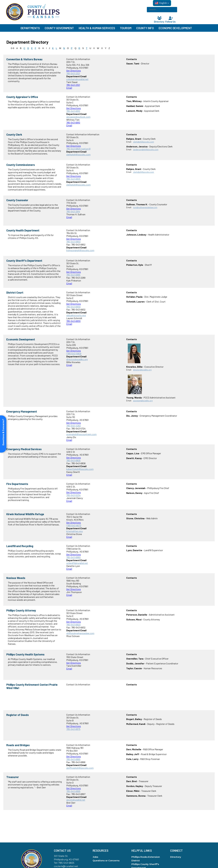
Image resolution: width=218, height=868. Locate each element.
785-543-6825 (73, 179)
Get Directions (74, 71)
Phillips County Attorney (21, 610)
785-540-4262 (73, 426)
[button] (162, 3)
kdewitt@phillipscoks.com (80, 469)
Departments (30, 28)
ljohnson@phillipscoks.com (80, 250)
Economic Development (175, 28)
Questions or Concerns (106, 861)
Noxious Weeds (16, 578)
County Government (59, 28)
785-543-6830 (73, 307)
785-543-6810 (73, 111)
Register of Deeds (18, 715)
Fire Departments (17, 484)
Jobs (95, 857)
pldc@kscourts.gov (76, 315)
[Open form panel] (3, 434)
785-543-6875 (73, 729)
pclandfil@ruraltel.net (77, 563)
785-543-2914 (73, 211)
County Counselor (17, 200)
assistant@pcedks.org (143, 401)
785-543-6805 (73, 460)
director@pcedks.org (77, 359)
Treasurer (13, 777)
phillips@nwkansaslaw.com (80, 633)
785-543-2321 (73, 73)
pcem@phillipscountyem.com (81, 434)
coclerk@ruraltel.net (66, 866)
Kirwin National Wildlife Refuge (25, 514)
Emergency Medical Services (24, 449)
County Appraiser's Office (22, 97)
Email (69, 88)
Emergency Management (22, 411)
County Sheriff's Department (24, 261)
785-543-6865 (73, 759)
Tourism (126, 28)
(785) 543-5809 (74, 354)
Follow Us (171, 20)
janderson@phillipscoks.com (146, 150)
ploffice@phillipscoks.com (80, 768)
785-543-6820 (73, 625)
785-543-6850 (73, 242)
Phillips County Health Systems (25, 654)
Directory (159, 20)
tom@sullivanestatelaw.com (145, 207)
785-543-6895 (73, 791)
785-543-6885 (73, 275)
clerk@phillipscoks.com (78, 154)
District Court (15, 293)
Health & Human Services (97, 28)
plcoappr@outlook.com (78, 117)
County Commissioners (21, 165)
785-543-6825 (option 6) (78, 149)
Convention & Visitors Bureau (24, 59)
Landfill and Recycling (20, 546)
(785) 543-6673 (74, 525)
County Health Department (23, 230)
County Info (145, 28)
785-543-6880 (73, 557)
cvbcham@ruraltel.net (77, 79)
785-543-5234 (73, 495)
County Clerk (14, 135)
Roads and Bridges (18, 745)
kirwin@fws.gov (75, 531)
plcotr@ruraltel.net (76, 800)
